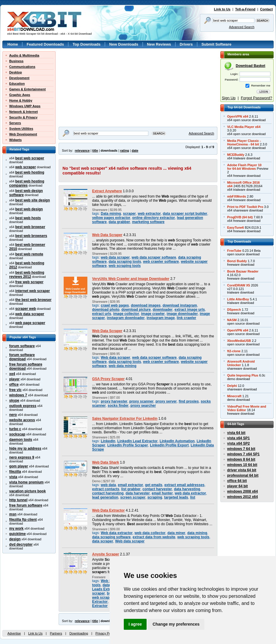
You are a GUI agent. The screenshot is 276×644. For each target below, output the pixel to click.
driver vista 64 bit (242, 470)
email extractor (130, 485)
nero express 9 (22, 457)
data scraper (103, 541)
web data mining (123, 366)
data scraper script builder (185, 214)
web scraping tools (125, 266)
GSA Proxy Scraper (108, 379)
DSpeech (234, 310)
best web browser (30, 227)
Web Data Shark (106, 462)
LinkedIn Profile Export (169, 445)
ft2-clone (234, 351)
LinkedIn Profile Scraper (128, 445)
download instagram (180, 305)
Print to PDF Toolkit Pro (245, 207)
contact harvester (157, 489)
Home (13, 44)
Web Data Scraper (107, 235)
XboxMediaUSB (239, 341)
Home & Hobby (21, 100)
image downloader (182, 314)
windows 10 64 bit (242, 465)
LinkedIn (108, 441)
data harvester (138, 493)
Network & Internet (24, 112)
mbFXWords (237, 196)
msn (13, 514)
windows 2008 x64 (243, 491)
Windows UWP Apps (25, 106)
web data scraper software (154, 257)
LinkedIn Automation (177, 441)
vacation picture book (28, 491)
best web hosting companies (27, 183)
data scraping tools (125, 262)
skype (14, 401)
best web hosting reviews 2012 (27, 275)
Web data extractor (117, 533)
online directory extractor (154, 218)
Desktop (16, 72)
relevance (82, 150)
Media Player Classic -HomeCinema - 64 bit (244, 142)
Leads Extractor (105, 589)
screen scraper (133, 497)
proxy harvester (114, 401)
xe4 (12, 374)
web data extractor (190, 493)
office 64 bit (237, 481)
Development (19, 78)
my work (16, 528)
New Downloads (124, 44)
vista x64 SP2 (238, 443)
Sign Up (229, 98)
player (14, 379)
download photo (106, 310)
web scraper (26, 167)
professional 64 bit (243, 475)
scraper (129, 214)
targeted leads (176, 497)
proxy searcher (143, 406)
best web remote (29, 254)
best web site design (33, 200)
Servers (15, 123)
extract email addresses (184, 485)
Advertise (14, 633)
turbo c (15, 429)
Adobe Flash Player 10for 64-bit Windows (244, 167)
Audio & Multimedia (24, 55)
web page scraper (30, 323)
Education (17, 84)
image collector (126, 314)
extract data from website (154, 537)
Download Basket (251, 66)
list (193, 497)
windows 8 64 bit (241, 459)
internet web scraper (33, 291)
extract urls (102, 314)
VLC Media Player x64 (244, 127)
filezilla (15, 472)
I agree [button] (135, 624)
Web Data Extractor (108, 510)
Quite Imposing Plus (243, 375)
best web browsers (31, 236)
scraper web (26, 309)
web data (108, 485)
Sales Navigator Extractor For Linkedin (125, 419)
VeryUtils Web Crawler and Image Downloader (131, 279)
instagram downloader (126, 318)
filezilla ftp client (23, 520)
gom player (19, 466)
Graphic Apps (20, 95)
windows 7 (18, 395)
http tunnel (18, 500)
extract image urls (190, 310)
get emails (154, 485)
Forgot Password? (256, 98)
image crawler (153, 314)
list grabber (131, 489)
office (14, 385)
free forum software (26, 505)
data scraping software (111, 537)
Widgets (15, 140)
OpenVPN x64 (238, 116)
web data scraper (30, 314)
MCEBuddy (236, 155)
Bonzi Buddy (237, 261)
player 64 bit (238, 486)
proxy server (166, 401)
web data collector (150, 533)
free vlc (15, 390)
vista (13, 477)
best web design (29, 209)
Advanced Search (242, 27)
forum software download (22, 357)
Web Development (23, 134)
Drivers (186, 44)
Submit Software (216, 44)
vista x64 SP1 (238, 438)
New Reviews (159, 44)
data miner (176, 533)
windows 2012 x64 (243, 497)
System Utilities (21, 129)
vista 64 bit (236, 433)
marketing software (148, 222)
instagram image (161, 318)
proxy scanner (142, 401)
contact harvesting (108, 493)
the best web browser (33, 300)
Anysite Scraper (106, 554)
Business (16, 61)
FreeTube (234, 251)
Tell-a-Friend (245, 9)
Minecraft (234, 396)
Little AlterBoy (238, 299)
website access (22, 420)
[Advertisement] (96, 88)
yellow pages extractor (111, 218)
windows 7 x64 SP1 (243, 454)
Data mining (111, 214)
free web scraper (29, 282)
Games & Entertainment (27, 89)
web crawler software (161, 262)
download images (146, 305)
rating (124, 150)
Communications (22, 67)
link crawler (187, 318)
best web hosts (28, 218)
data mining (197, 533)
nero (13, 415)
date (135, 150)
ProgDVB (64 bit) (240, 217)
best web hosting (30, 172)
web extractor (149, 214)
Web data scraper (115, 358)
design (15, 539)
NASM (232, 320)
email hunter (162, 493)
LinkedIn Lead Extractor (137, 441)
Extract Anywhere (107, 191)
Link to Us (222, 9)
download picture (136, 310)
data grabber (119, 222)
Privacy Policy (105, 633)
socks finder (118, 406)
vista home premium (26, 482)
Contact (266, 9)
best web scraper (30, 158)
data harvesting (187, 489)
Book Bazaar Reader (243, 271)
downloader (163, 310)
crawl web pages (115, 305)
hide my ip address (25, 448)
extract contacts (106, 489)
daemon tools (21, 440)
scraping (155, 497)
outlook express (23, 406)
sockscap (17, 434)
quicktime (17, 534)
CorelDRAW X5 (239, 285)
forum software (22, 346)
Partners (56, 633)
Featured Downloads (45, 44)
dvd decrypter (21, 544)
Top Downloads (86, 44)
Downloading (79, 633)
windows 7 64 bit (241, 449)
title (95, 150)
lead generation (105, 497)
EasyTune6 (236, 228)
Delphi (232, 386)
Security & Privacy (23, 117)
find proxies (189, 401)
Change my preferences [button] (176, 624)
